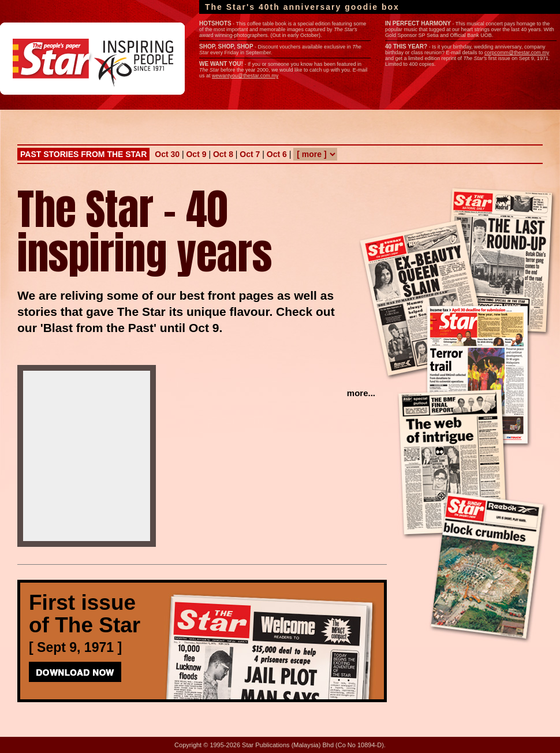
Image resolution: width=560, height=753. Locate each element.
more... (361, 393)
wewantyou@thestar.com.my (245, 76)
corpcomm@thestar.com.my (517, 53)
